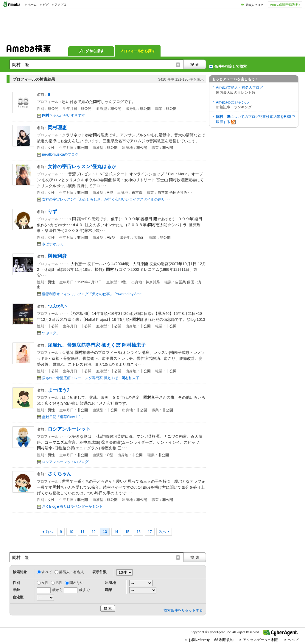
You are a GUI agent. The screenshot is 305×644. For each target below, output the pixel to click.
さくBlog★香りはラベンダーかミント (72, 507)
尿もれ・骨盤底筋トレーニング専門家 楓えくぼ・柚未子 (91, 378)
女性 (45, 583)
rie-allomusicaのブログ (60, 154)
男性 (59, 583)
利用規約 (224, 640)
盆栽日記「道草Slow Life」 (64, 417)
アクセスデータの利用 (258, 640)
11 (82, 532)
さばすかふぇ (53, 244)
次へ (163, 532)
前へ (50, 532)
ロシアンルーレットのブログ (65, 462)
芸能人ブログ (254, 5)
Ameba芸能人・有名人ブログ (239, 87)
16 (139, 532)
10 (71, 532)
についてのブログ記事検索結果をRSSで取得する (255, 119)
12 (94, 532)
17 (150, 532)
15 (127, 532)
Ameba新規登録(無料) (285, 4)
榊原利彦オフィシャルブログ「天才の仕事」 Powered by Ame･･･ (94, 294)
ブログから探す (91, 51)
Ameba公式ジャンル (232, 102)
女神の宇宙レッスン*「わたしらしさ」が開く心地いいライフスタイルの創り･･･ (106, 199)
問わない (77, 583)
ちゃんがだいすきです (63, 115)
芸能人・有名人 (71, 572)
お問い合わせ (197, 640)
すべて (47, 572)
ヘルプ (291, 640)
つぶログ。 (51, 333)
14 (116, 532)
